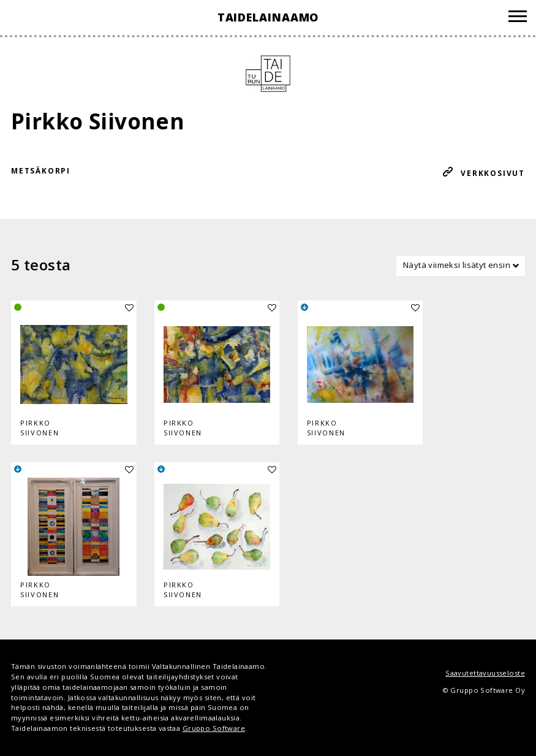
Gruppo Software (214, 728)
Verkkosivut (493, 173)
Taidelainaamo (268, 17)
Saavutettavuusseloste (485, 673)
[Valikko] (518, 18)
